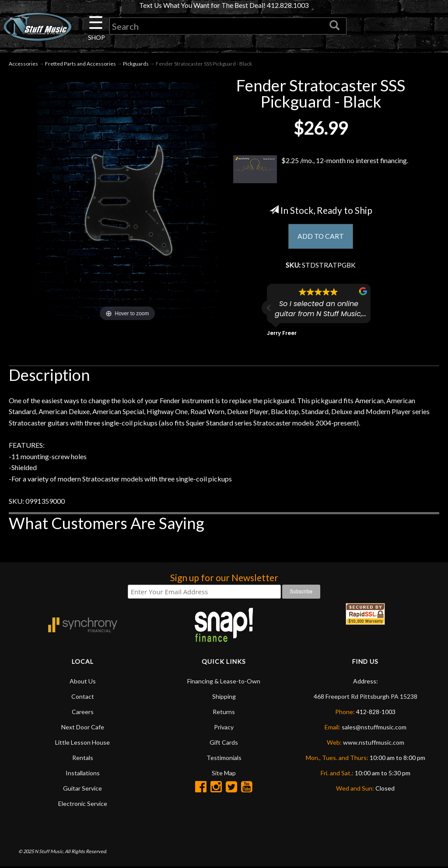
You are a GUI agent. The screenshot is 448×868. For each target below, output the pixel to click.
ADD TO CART (321, 237)
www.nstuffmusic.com (374, 744)
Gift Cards (224, 744)
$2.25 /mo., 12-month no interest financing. (321, 170)
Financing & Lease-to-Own (224, 682)
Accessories (23, 64)
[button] (269, 309)
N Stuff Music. (49, 852)
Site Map (224, 774)
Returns (224, 713)
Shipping (224, 698)
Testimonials (224, 759)
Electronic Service (83, 805)
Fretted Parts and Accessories (80, 64)
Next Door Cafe (83, 728)
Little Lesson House (82, 744)
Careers (83, 713)
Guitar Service (82, 790)
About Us (83, 682)
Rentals (83, 759)
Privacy (224, 728)
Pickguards (136, 64)
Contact (83, 698)
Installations (83, 774)
